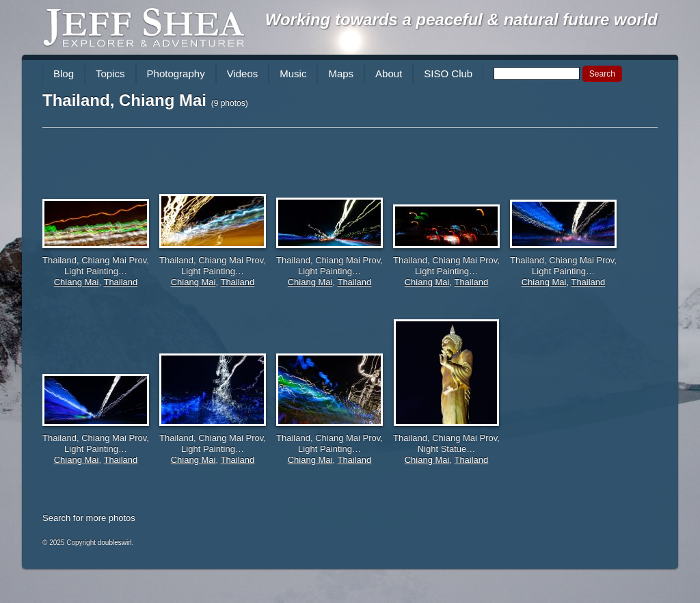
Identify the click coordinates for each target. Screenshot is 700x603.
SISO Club (448, 73)
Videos (243, 73)
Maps (341, 73)
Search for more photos (89, 518)
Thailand (120, 282)
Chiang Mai (77, 282)
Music (293, 73)
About (389, 73)
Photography (176, 73)
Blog (64, 73)
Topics (110, 73)
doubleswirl (115, 542)
